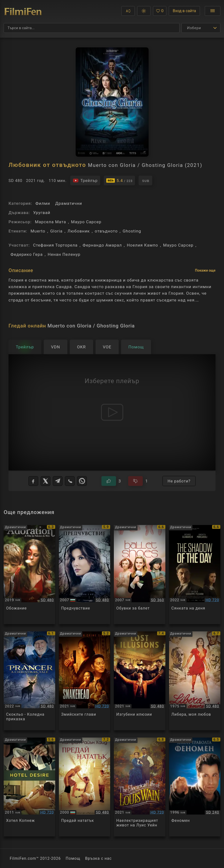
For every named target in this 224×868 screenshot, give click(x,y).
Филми (43, 203)
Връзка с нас (98, 858)
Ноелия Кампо (142, 245)
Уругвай (42, 213)
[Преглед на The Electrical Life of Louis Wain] (140, 787)
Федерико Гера (27, 254)
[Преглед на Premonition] (85, 574)
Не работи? (179, 481)
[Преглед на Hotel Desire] (29, 787)
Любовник (79, 231)
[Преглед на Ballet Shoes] (140, 574)
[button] (128, 11)
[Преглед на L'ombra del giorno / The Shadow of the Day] (195, 574)
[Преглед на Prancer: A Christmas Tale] (29, 681)
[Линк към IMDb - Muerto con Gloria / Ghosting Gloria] (120, 180)
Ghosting (132, 231)
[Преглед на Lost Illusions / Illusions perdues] (140, 681)
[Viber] (70, 481)
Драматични (69, 203)
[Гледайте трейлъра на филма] (85, 180)
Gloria (56, 231)
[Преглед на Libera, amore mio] (195, 681)
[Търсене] (92, 28)
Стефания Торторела (55, 245)
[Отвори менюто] (213, 11)
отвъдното (106, 231)
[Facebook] (33, 481)
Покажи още (205, 270)
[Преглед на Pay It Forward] (85, 787)
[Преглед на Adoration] (29, 574)
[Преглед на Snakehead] (85, 681)
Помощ (73, 858)
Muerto (38, 231)
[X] (45, 481)
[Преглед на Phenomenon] (195, 787)
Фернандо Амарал (102, 245)
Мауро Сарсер (86, 222)
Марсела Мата (50, 222)
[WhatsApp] (82, 481)
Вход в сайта (184, 11)
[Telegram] (58, 481)
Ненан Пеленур (64, 254)
